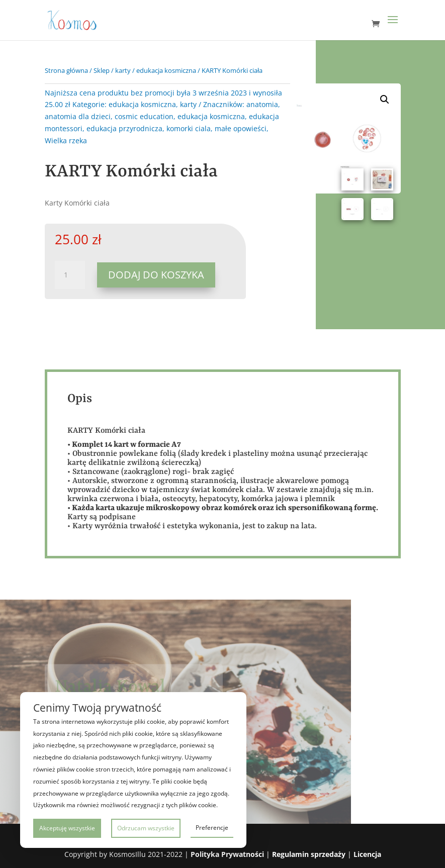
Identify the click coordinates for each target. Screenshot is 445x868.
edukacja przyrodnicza (124, 128)
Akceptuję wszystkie (67, 828)
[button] (385, 100)
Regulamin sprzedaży (309, 854)
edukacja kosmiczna (166, 70)
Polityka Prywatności (227, 854)
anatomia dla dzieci (78, 116)
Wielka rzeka (66, 140)
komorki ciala (189, 128)
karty (123, 70)
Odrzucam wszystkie (146, 828)
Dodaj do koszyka (156, 275)
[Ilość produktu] (70, 275)
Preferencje (212, 828)
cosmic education (144, 116)
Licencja (367, 854)
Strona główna (66, 70)
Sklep (102, 70)
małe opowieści (241, 128)
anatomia (262, 104)
